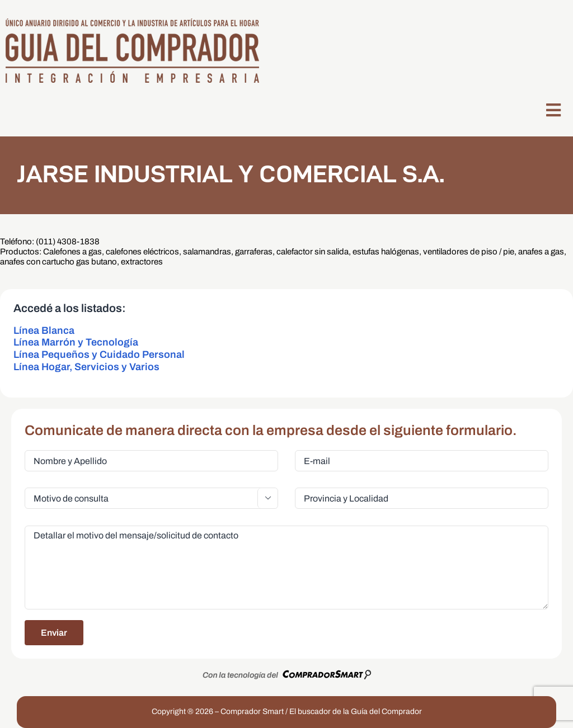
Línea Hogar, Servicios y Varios (86, 367)
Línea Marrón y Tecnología (76, 342)
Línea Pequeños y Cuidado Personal (99, 354)
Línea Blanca (44, 330)
